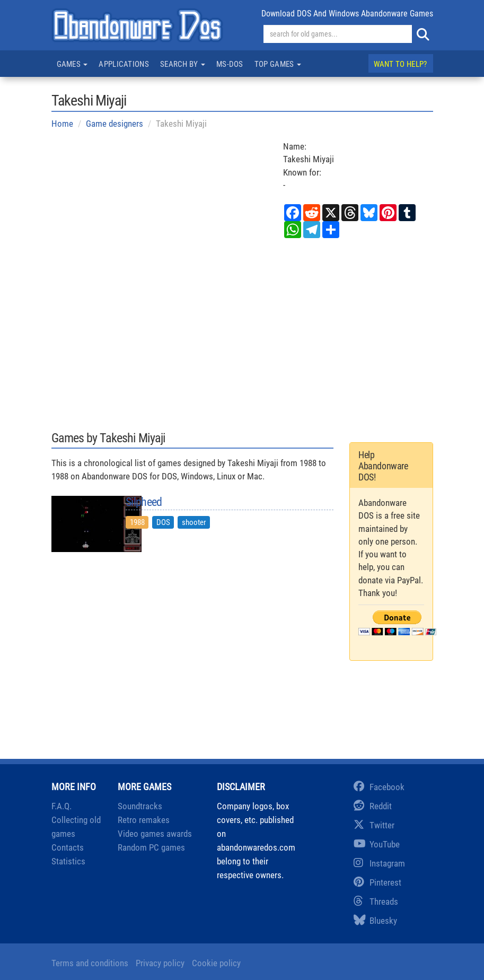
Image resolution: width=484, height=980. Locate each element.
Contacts (68, 847)
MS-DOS (230, 64)
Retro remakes (144, 820)
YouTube (377, 844)
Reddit (373, 806)
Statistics (68, 861)
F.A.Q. (61, 806)
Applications (124, 64)
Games (72, 64)
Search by (183, 64)
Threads (376, 902)
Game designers (115, 124)
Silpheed (144, 502)
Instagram (379, 863)
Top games (278, 64)
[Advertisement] (242, 334)
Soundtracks (140, 806)
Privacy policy (160, 963)
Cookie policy (216, 963)
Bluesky (375, 921)
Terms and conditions (90, 963)
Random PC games (151, 847)
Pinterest (377, 882)
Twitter (374, 825)
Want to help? (401, 64)
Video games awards (155, 834)
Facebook (379, 787)
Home (62, 124)
